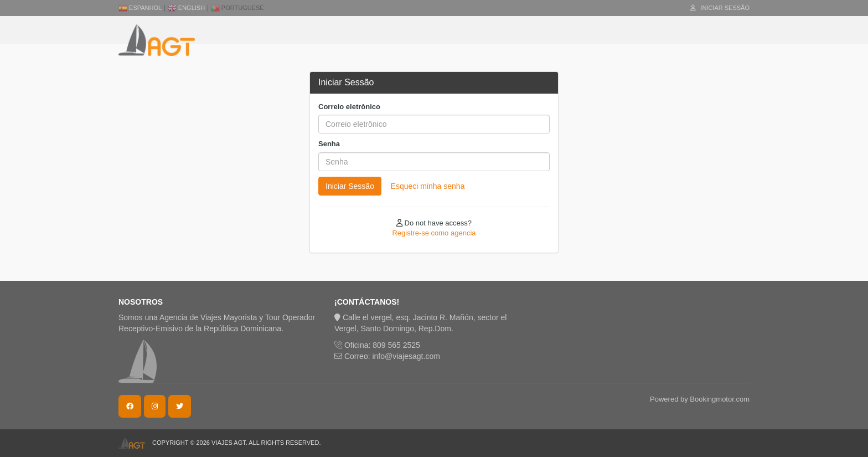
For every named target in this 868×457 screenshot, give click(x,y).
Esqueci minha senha (428, 186)
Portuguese (237, 8)
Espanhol (140, 8)
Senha (329, 144)
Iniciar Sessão (720, 8)
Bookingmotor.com (720, 399)
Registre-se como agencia (434, 233)
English (186, 8)
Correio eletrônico (349, 107)
